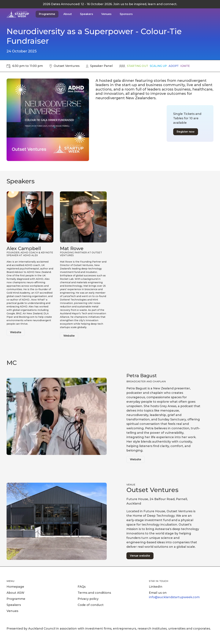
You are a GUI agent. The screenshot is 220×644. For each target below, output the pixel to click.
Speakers (87, 14)
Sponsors (126, 14)
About (68, 14)
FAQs (82, 587)
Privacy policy (88, 599)
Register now (186, 132)
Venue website (140, 556)
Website (16, 332)
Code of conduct (91, 605)
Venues (106, 14)
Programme (47, 14)
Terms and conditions (94, 593)
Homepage (15, 587)
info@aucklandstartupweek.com (174, 597)
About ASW (15, 593)
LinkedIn (156, 587)
